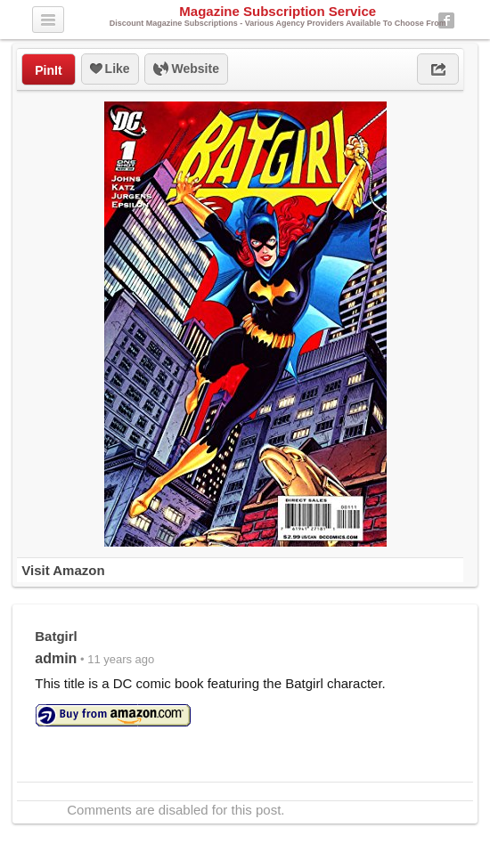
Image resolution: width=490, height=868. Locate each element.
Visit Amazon (63, 570)
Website (186, 69)
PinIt (48, 70)
